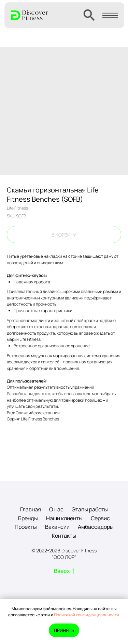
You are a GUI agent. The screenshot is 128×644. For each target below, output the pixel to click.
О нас (56, 509)
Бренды (28, 518)
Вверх (64, 571)
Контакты (64, 536)
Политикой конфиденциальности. (87, 615)
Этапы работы (90, 509)
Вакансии (57, 527)
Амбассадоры (96, 527)
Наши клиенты (64, 518)
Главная (31, 509)
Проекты (26, 527)
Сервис (100, 518)
